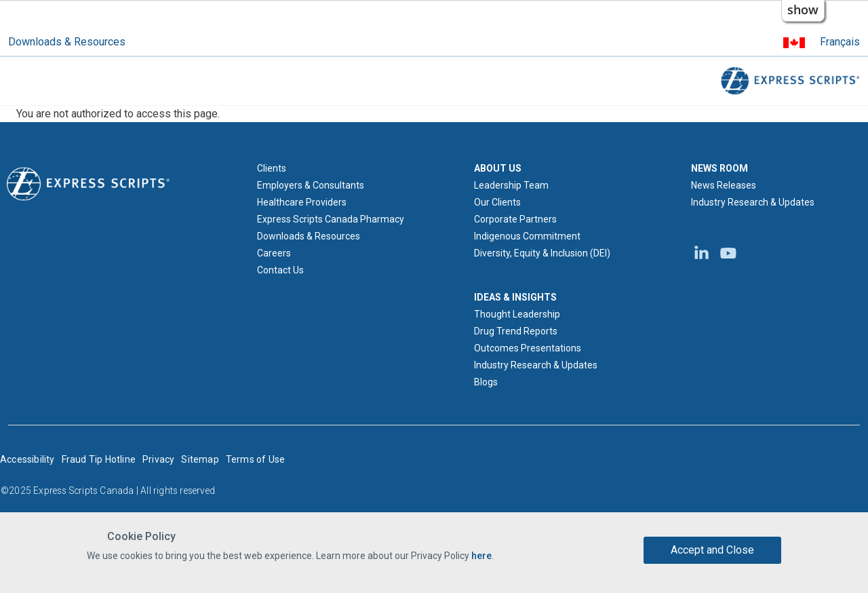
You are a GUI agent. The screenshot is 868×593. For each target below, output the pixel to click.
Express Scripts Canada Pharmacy (331, 219)
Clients (272, 168)
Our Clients (497, 202)
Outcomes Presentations (528, 348)
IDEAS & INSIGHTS (515, 297)
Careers (274, 253)
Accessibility (27, 459)
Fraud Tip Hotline (99, 459)
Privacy (158, 459)
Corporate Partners (515, 219)
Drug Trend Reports (516, 331)
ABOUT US (498, 168)
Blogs (486, 382)
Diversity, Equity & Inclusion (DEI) (542, 253)
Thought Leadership (517, 314)
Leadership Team (511, 185)
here (481, 556)
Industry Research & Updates (536, 365)
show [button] (803, 9)
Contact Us (280, 270)
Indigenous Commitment (527, 236)
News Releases (724, 185)
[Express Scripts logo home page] (88, 183)
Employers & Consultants (311, 185)
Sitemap (200, 459)
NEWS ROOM (719, 168)
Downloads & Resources (67, 42)
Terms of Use (255, 459)
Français (840, 42)
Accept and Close (712, 550)
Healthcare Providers (302, 202)
